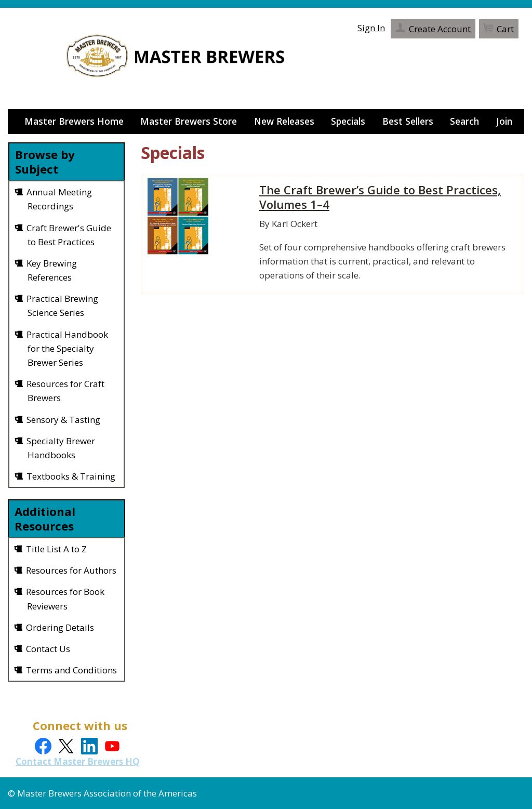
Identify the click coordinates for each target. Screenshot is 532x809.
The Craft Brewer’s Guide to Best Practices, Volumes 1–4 (384, 197)
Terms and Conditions (72, 670)
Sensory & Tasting (64, 420)
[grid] (66, 334)
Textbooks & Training (71, 476)
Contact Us (49, 649)
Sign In (374, 24)
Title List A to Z (57, 549)
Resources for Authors (72, 570)
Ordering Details (61, 627)
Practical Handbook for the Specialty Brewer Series (68, 348)
